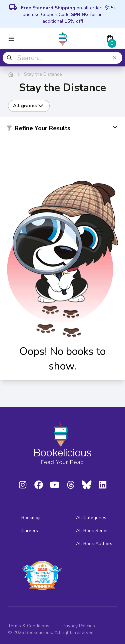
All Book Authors (94, 544)
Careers (30, 531)
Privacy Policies (79, 626)
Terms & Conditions (29, 626)
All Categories (91, 518)
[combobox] (62, 58)
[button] (62, 130)
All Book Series (92, 531)
